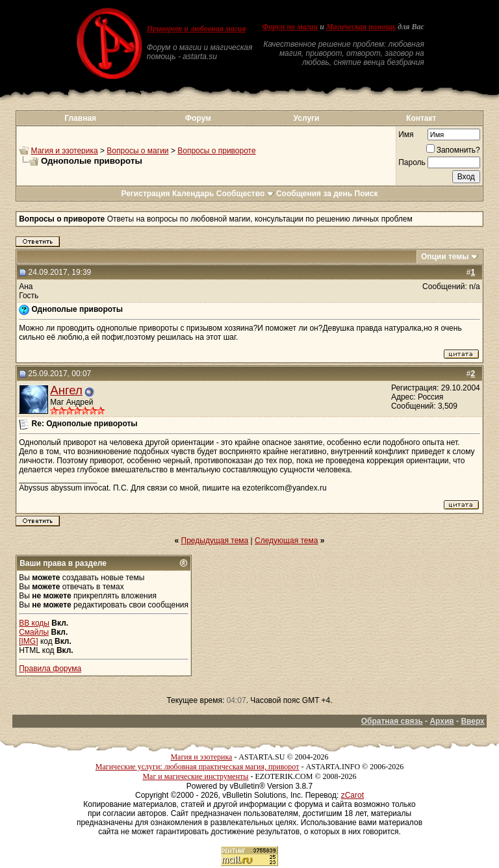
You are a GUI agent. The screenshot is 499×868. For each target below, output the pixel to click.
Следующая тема (286, 541)
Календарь (193, 194)
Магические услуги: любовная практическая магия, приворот (198, 767)
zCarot (352, 795)
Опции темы (445, 257)
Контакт (421, 118)
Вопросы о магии (137, 151)
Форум (198, 118)
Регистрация (145, 194)
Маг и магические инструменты (195, 776)
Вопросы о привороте (216, 151)
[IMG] (28, 641)
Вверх (472, 721)
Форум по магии (290, 27)
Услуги (307, 118)
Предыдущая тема (215, 541)
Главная (80, 118)
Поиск (366, 194)
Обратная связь (392, 721)
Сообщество (245, 194)
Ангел (66, 390)
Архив (441, 721)
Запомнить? (453, 150)
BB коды (34, 623)
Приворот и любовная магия (197, 29)
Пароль (412, 162)
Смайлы (34, 632)
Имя (406, 134)
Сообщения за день (314, 194)
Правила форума (50, 669)
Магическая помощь (361, 27)
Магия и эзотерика (65, 151)
